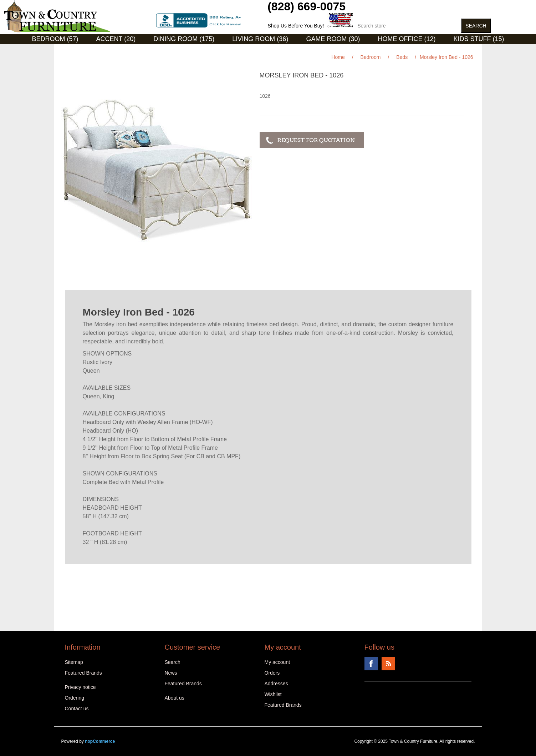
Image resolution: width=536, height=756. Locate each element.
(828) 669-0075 (307, 6)
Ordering (75, 698)
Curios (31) (259, 50)
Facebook (371, 664)
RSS (388, 664)
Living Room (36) (260, 39)
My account (277, 662)
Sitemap (74, 662)
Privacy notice (80, 687)
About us (175, 698)
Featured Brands (83, 673)
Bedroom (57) (55, 39)
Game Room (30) (333, 39)
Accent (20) (116, 39)
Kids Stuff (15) (479, 39)
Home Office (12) (407, 39)
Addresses (276, 684)
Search (173, 662)
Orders (272, 673)
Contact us (77, 709)
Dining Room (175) (184, 39)
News (171, 673)
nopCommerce (100, 741)
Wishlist (273, 694)
